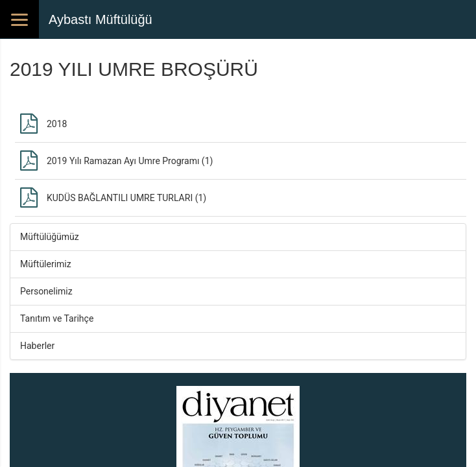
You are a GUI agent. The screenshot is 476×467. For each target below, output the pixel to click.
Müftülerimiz (46, 264)
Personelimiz (46, 291)
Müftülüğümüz (50, 237)
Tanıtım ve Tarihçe (57, 318)
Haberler (37, 346)
